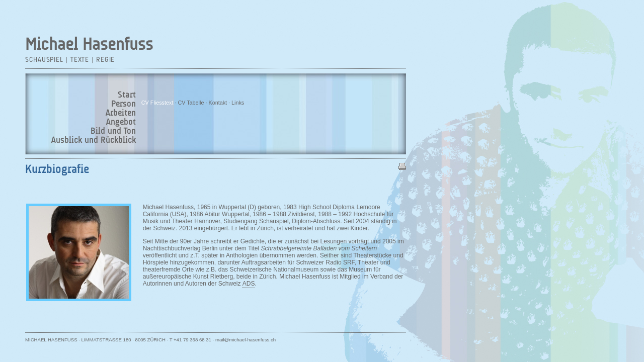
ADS (249, 284)
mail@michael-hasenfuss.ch (246, 340)
